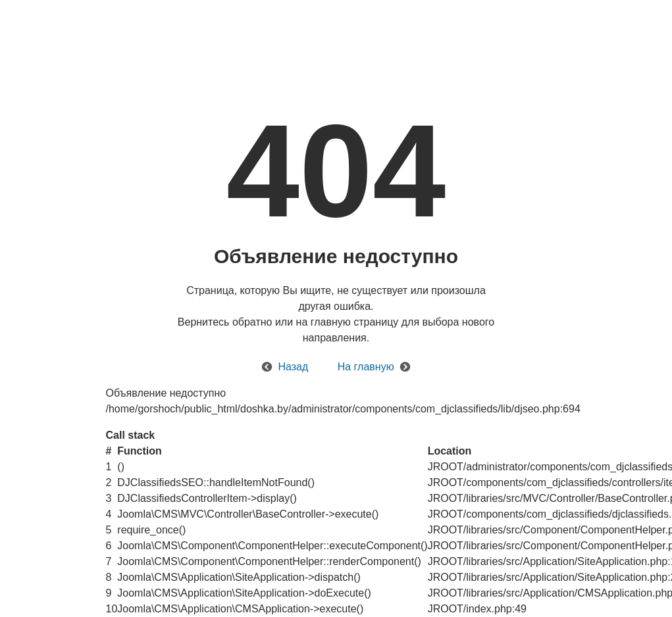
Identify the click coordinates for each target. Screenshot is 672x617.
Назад (293, 367)
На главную (366, 367)
